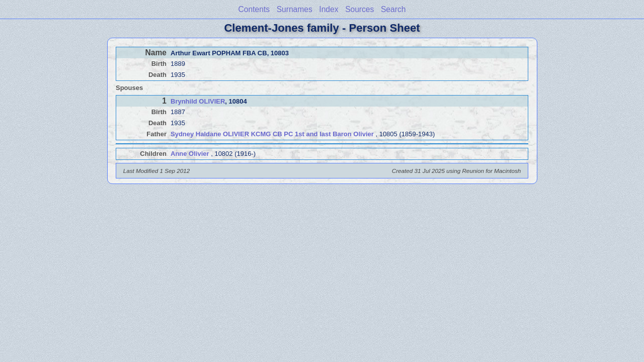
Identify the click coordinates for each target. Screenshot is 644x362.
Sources (359, 9)
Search (393, 9)
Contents (254, 9)
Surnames (295, 9)
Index (329, 9)
